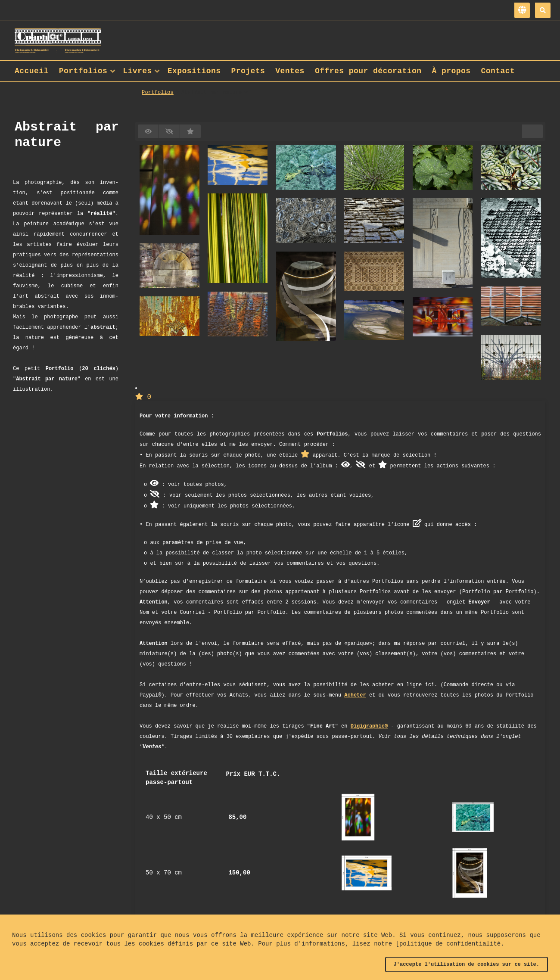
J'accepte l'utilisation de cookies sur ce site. (467, 964)
